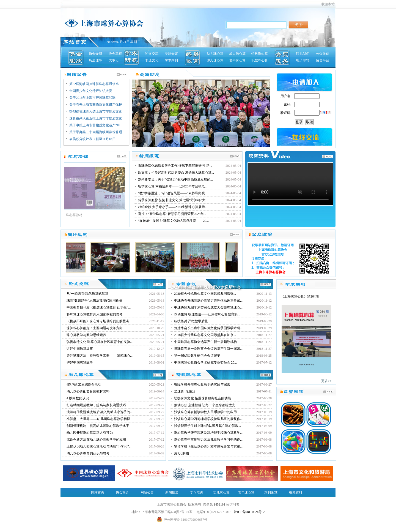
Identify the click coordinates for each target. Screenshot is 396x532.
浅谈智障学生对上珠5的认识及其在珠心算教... (207, 426)
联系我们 (303, 54)
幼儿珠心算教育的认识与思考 (88, 453)
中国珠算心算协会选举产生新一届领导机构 (205, 342)
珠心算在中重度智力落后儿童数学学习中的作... (208, 440)
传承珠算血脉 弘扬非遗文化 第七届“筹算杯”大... (173, 200)
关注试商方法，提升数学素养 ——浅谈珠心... (100, 356)
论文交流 (152, 54)
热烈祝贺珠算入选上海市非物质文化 (96, 111)
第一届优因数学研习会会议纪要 (197, 356)
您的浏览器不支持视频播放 (290, 184)
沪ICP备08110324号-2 (249, 512)
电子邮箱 (303, 60)
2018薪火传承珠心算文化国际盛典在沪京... (205, 335)
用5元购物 (182, 453)
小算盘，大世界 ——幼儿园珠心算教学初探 (98, 419)
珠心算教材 (74, 215)
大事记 (114, 60)
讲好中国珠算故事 (80, 349)
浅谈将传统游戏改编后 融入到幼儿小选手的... (100, 412)
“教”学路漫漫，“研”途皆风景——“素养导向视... (173, 193)
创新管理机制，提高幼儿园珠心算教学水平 (98, 426)
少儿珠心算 (215, 60)
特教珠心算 (260, 54)
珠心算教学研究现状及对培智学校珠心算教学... (208, 433)
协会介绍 (95, 54)
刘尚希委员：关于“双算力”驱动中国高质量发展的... (175, 179)
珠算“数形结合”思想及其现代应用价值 (94, 301)
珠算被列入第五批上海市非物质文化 (96, 118)
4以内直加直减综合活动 (84, 384)
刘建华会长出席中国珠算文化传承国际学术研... (208, 328)
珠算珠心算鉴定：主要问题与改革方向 (95, 328)
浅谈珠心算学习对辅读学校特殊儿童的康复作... (208, 419)
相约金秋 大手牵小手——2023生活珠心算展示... (173, 207)
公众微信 (323, 54)
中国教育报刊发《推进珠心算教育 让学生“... (99, 307)
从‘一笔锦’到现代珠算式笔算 (87, 294)
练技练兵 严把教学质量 (191, 321)
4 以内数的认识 (78, 398)
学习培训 (197, 492)
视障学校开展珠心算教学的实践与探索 (202, 384)
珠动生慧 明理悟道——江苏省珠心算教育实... (207, 314)
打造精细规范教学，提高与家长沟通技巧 (96, 405)
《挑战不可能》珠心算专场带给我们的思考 (98, 321)
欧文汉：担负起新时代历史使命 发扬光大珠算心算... (176, 173)
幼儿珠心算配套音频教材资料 (88, 391)
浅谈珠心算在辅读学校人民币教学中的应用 (205, 412)
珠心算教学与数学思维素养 (86, 335)
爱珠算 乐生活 (185, 391)
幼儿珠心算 (215, 54)
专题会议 (171, 54)
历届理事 (95, 60)
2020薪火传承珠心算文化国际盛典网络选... (205, 294)
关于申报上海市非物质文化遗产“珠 (95, 125)
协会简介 (122, 492)
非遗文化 (152, 60)
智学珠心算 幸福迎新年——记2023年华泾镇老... (173, 186)
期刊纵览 (271, 492)
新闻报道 (172, 492)
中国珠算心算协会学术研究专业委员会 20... (205, 362)
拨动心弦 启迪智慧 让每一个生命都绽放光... (206, 405)
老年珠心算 (237, 60)
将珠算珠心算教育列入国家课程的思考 (95, 314)
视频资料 (296, 492)
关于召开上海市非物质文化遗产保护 (96, 105)
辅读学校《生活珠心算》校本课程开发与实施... (208, 446)
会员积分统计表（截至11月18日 (92, 139)
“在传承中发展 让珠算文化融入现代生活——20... (173, 221)
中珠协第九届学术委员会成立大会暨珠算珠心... (208, 307)
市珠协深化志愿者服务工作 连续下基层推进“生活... (175, 166)
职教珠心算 (260, 60)
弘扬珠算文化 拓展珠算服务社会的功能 (203, 398)
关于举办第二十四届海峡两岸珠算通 (96, 132)
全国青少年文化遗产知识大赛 (91, 91)
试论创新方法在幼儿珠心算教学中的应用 (96, 440)
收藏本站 (328, 4)
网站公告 (147, 492)
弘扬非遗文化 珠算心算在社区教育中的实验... (100, 342)
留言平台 (323, 60)
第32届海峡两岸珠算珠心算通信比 (94, 84)
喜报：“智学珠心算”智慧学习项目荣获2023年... (172, 214)
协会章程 (115, 54)
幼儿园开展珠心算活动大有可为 (90, 433)
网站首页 (98, 492)
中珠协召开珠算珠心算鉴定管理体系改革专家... (208, 301)
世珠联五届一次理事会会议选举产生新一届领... (208, 349)
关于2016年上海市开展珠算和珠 (92, 98)
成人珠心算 (237, 54)
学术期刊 (171, 60)
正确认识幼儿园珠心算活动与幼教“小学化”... (99, 446)
